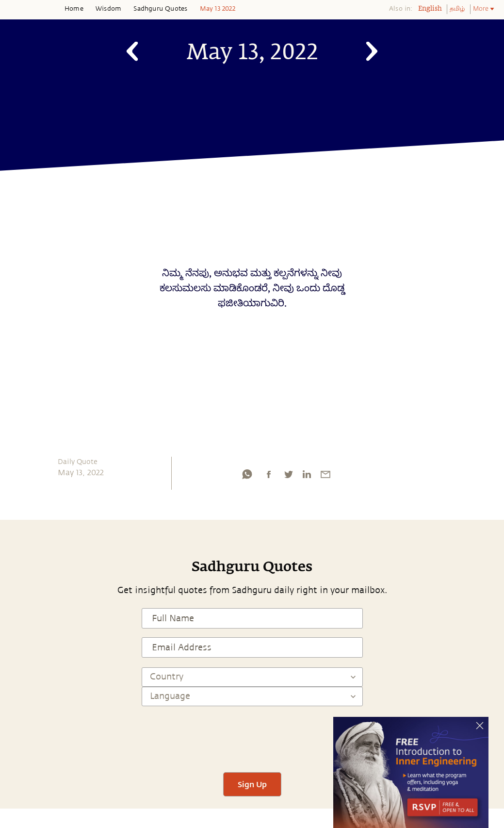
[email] (325, 477)
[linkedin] (307, 477)
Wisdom (108, 9)
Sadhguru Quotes (160, 9)
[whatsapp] (247, 477)
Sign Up (252, 784)
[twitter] (288, 477)
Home (74, 9)
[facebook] (269, 477)
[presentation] (252, 735)
